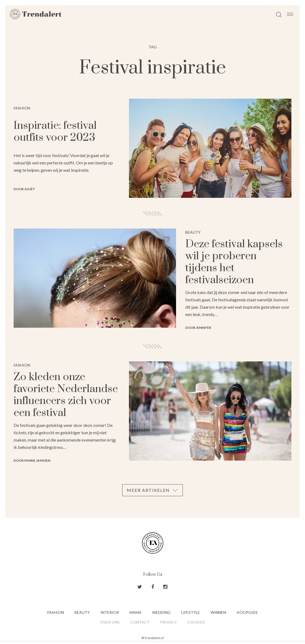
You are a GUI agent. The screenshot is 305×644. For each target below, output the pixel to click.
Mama (135, 612)
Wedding (161, 612)
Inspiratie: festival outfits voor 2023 (55, 132)
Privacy (169, 622)
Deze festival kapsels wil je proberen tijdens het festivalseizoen (234, 262)
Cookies (196, 622)
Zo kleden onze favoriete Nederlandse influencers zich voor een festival (66, 395)
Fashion (56, 612)
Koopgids (247, 612)
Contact (140, 622)
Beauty (82, 612)
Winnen (218, 612)
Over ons (110, 622)
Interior (110, 612)
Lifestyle (191, 612)
